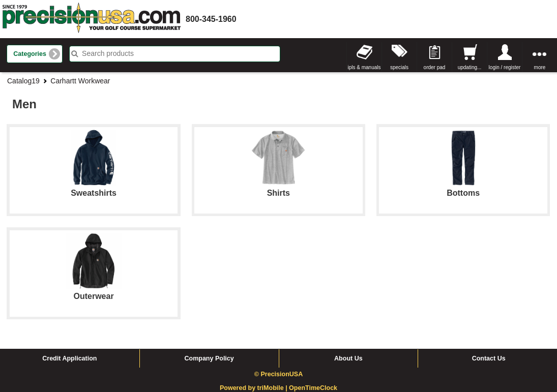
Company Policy (209, 358)
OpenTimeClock (313, 388)
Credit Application (69, 358)
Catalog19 (23, 81)
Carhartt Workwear (80, 81)
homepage (92, 19)
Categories (30, 54)
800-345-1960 (211, 19)
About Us (348, 358)
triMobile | (273, 388)
